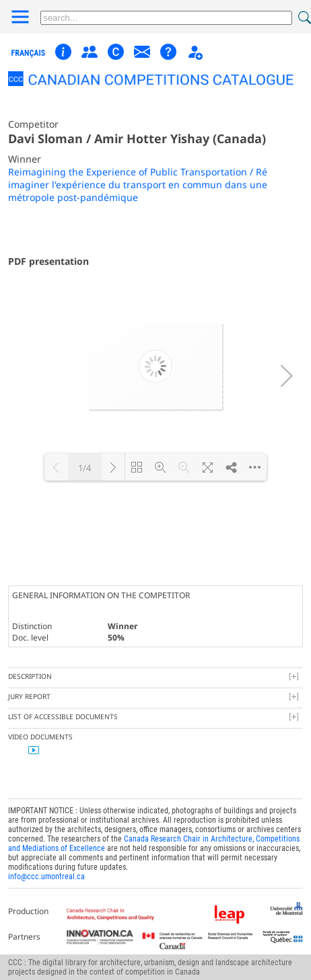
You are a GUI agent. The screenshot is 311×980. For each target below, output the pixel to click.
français (29, 53)
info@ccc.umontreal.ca (46, 876)
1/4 (84, 468)
